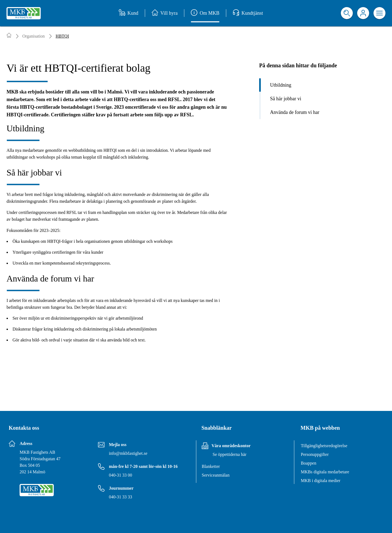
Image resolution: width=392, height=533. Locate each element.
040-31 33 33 (120, 497)
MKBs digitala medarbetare (325, 472)
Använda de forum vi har (295, 112)
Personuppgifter (315, 454)
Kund (128, 13)
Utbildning (281, 85)
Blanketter (211, 466)
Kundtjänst (248, 13)
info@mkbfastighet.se (128, 453)
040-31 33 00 (120, 475)
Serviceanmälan (216, 475)
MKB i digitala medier (321, 481)
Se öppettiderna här (229, 454)
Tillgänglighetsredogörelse (324, 446)
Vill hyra (165, 13)
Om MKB (205, 13)
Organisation (33, 36)
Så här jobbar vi (286, 99)
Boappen (309, 463)
